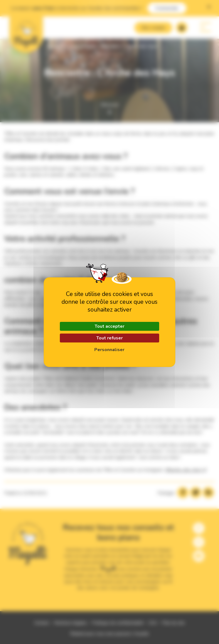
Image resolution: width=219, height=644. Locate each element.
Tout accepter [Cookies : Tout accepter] (110, 326)
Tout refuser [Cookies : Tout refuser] (110, 338)
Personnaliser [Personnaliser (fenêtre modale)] (109, 350)
